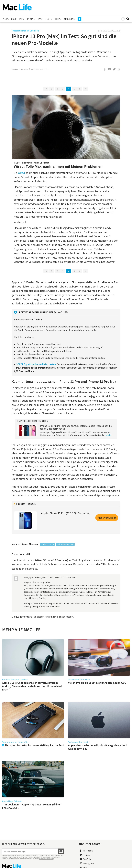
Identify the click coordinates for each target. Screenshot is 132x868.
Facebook (86, 851)
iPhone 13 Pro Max (66, 544)
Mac (22, 19)
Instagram (87, 863)
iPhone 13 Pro (48, 544)
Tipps (58, 19)
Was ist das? (116, 31)
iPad (40, 19)
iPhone (31, 19)
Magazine (69, 19)
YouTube (86, 859)
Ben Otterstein (22, 69)
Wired (21, 173)
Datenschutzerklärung (46, 859)
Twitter (85, 855)
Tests (49, 19)
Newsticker (10, 19)
